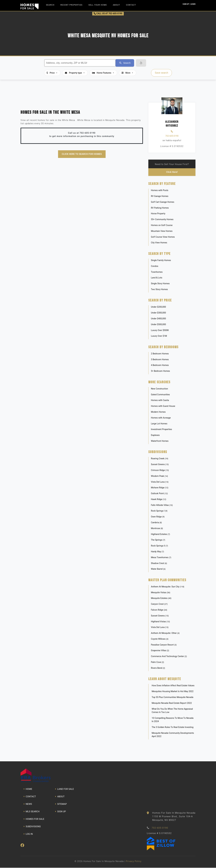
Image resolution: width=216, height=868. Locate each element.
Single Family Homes (161, 260)
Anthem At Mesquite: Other (165, 633)
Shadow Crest (159, 563)
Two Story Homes (159, 289)
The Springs (158, 540)
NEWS (28, 804)
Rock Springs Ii (159, 546)
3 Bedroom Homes (160, 360)
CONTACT (30, 797)
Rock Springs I (159, 511)
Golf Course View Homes (163, 237)
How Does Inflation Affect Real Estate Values (173, 686)
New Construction (159, 389)
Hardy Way (157, 552)
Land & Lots (157, 278)
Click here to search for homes (82, 154)
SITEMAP (61, 804)
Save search (161, 73)
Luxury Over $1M (159, 336)
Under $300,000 (158, 313)
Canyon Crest (159, 604)
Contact (131, 5)
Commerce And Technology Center (169, 657)
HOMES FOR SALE (34, 819)
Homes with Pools (160, 191)
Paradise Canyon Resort (164, 645)
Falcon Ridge (159, 610)
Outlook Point (159, 494)
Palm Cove (157, 662)
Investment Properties (161, 430)
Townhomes (157, 272)
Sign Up (186, 4)
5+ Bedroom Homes (160, 371)
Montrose (157, 528)
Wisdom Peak (159, 476)
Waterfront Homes (160, 441)
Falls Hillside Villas (162, 505)
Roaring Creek (160, 459)
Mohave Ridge (160, 488)
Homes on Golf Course (162, 225)
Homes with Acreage (161, 418)
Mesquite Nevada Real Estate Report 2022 (172, 703)
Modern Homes (158, 412)
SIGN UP (60, 812)
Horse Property (158, 214)
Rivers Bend (158, 668)
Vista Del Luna (160, 482)
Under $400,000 (158, 319)
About (117, 5)
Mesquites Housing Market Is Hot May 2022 (173, 692)
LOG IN (28, 834)
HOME (28, 789)
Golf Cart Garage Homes (163, 202)
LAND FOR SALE (64, 789)
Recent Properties (71, 5)
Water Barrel (158, 569)
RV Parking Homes (160, 208)
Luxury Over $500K (160, 330)
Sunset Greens (160, 465)
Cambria (156, 523)
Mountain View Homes (162, 231)
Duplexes (155, 435)
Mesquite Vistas (160, 593)
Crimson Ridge (160, 470)
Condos (155, 266)
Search (50, 5)
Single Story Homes (160, 284)
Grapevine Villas (160, 651)
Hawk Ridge (158, 499)
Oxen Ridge (158, 517)
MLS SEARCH (31, 812)
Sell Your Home (98, 5)
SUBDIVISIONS (32, 827)
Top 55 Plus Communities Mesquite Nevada (172, 697)
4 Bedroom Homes (160, 365)
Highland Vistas (160, 622)
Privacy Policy (134, 862)
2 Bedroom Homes (160, 354)
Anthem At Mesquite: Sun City (168, 587)
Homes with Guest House (163, 406)
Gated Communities (160, 395)
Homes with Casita (160, 401)
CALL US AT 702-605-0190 (108, 13)
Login (193, 4)
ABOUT (60, 797)
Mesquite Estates (161, 598)
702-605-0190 (172, 136)
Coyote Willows (160, 639)
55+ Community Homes (162, 220)
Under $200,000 (158, 307)
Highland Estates (160, 534)
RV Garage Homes (160, 196)
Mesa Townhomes (161, 558)
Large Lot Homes (159, 424)
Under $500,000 (158, 325)
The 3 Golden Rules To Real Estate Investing (172, 727)
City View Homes (159, 243)
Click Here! (172, 172)
